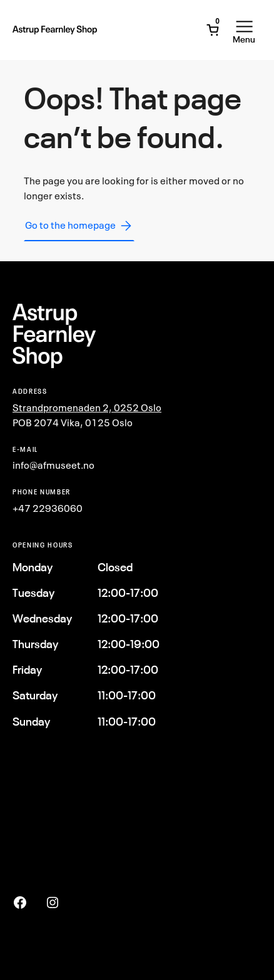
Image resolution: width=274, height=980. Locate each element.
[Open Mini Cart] (213, 30)
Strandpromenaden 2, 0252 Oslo (87, 407)
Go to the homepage (79, 226)
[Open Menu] (244, 30)
